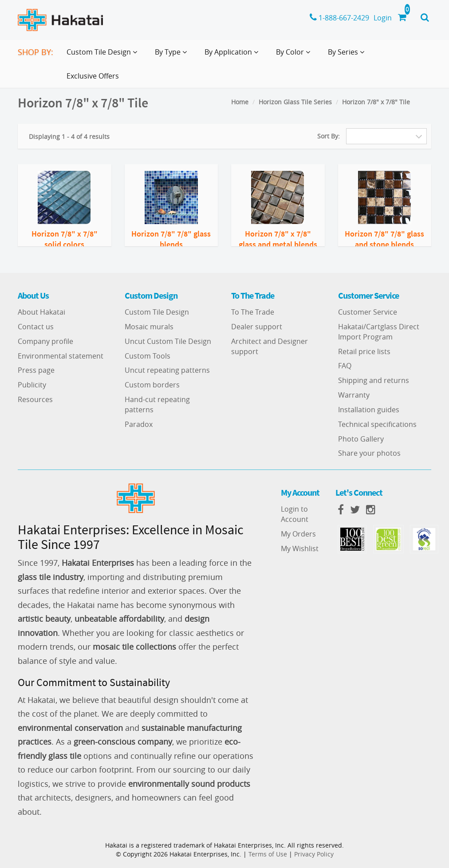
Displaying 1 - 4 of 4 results (69, 136)
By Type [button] (173, 55)
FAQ (345, 366)
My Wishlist (300, 548)
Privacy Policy (314, 854)
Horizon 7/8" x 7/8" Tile (376, 102)
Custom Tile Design (157, 312)
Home (240, 102)
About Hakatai (41, 312)
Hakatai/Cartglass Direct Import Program (379, 332)
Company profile (45, 341)
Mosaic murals (149, 327)
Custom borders (152, 385)
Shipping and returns (374, 380)
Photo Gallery (361, 439)
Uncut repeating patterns (167, 370)
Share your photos (369, 453)
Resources (35, 399)
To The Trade (253, 312)
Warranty (354, 395)
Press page (36, 370)
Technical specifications (377, 424)
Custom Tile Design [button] (104, 55)
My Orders (298, 534)
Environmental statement (61, 356)
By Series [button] (348, 55)
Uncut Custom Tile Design (168, 341)
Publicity (32, 385)
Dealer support (257, 327)
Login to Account (295, 514)
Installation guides (369, 410)
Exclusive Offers (93, 76)
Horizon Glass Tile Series (295, 102)
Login (383, 18)
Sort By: (329, 136)
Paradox (139, 424)
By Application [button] (233, 55)
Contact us (36, 327)
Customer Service (368, 312)
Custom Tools (148, 356)
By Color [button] (295, 55)
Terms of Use (268, 854)
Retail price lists (364, 351)
